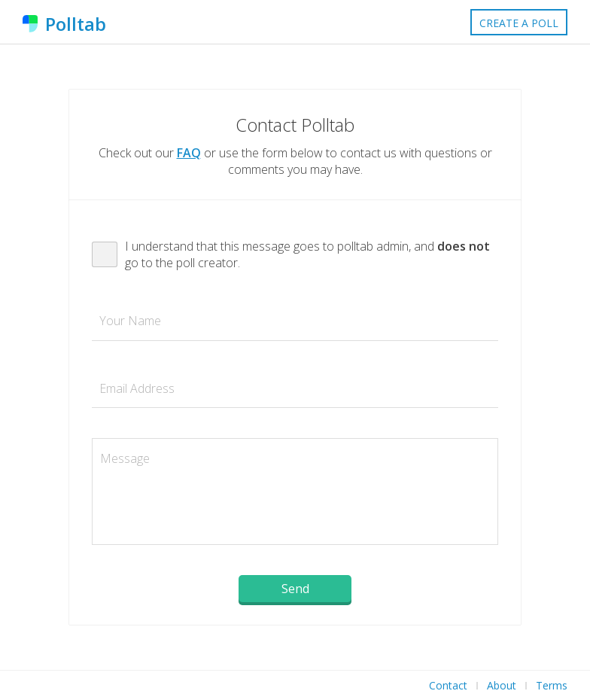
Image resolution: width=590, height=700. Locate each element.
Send (295, 589)
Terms (552, 685)
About (502, 685)
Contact (448, 685)
